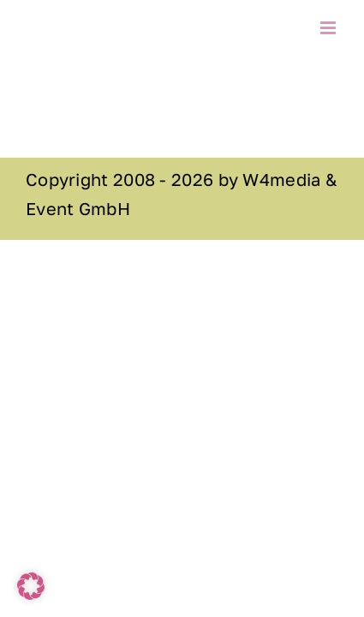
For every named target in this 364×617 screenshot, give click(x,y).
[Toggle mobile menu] (329, 28)
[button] (31, 586)
